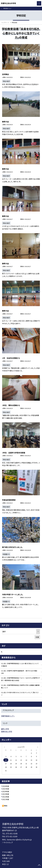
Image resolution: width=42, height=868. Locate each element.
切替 (37, 637)
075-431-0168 (12, 833)
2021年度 (6, 799)
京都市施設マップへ (8, 716)
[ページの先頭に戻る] (39, 865)
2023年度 (6, 794)
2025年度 (6, 789)
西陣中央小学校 (7, 731)
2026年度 (6, 786)
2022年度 (6, 797)
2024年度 (6, 791)
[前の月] (4, 747)
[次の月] (38, 747)
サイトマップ (8, 842)
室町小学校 (5, 729)
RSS (6, 806)
